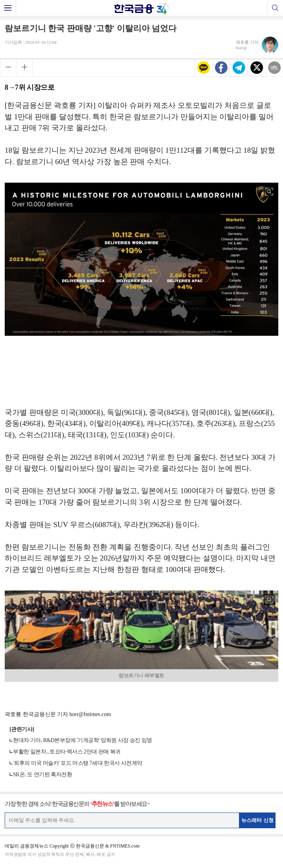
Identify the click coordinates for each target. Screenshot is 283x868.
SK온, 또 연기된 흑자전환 (42, 775)
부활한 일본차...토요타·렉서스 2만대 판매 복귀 (67, 752)
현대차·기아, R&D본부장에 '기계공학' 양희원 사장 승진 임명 (83, 740)
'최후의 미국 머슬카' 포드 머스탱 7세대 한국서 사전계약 (78, 763)
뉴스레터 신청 (257, 820)
